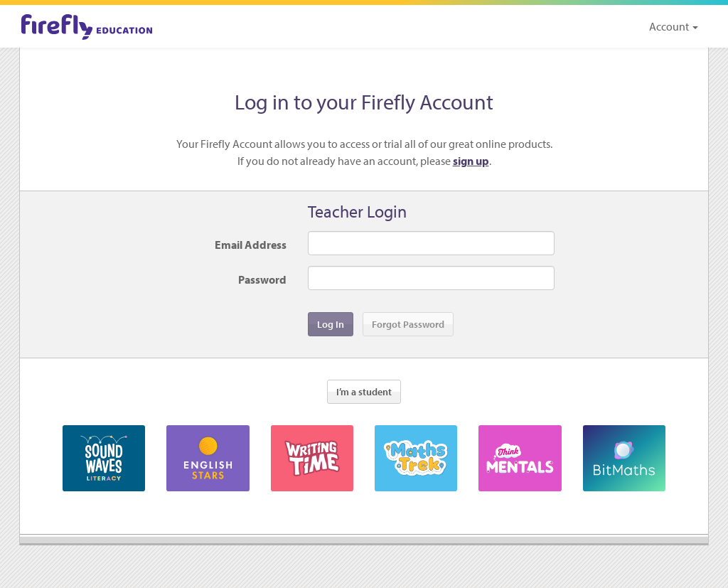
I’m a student (364, 392)
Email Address (251, 245)
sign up (471, 161)
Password (262, 279)
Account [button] (674, 26)
